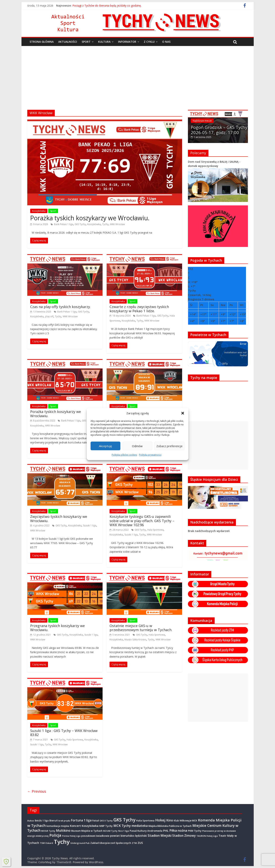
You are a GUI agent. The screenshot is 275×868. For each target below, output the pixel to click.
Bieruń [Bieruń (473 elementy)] (54, 820)
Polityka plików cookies (124, 455)
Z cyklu (149, 42)
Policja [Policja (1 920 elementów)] (55, 835)
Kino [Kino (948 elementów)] (170, 820)
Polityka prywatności (150, 455)
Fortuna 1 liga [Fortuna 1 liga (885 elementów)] (81, 820)
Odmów (137, 446)
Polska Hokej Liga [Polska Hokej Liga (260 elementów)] (71, 836)
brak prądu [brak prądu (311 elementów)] (64, 821)
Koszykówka (39, 211)
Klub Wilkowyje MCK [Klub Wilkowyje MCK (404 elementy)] (185, 821)
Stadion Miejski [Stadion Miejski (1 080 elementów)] (160, 835)
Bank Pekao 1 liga (64, 224)
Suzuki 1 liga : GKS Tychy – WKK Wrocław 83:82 (64, 733)
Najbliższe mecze (202, 121)
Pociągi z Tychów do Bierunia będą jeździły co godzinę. (107, 6)
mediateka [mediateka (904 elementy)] (140, 826)
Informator (127, 42)
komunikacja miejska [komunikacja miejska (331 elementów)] (58, 826)
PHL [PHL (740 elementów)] (166, 831)
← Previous (37, 791)
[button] (183, 413)
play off (49, 316)
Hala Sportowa (155, 530)
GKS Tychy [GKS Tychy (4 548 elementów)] (124, 820)
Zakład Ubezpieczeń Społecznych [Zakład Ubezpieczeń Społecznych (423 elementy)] (111, 843)
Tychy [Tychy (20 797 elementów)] (62, 842)
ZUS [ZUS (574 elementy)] (140, 843)
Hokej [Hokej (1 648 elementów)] (160, 820)
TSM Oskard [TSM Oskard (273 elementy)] (46, 843)
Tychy (105, 224)
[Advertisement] (138, 75)
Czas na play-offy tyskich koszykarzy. (60, 307)
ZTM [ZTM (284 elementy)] (134, 843)
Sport (86, 42)
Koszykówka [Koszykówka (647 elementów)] (90, 826)
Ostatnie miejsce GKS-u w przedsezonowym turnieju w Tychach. (141, 628)
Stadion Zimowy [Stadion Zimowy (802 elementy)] (184, 836)
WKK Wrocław (117, 224)
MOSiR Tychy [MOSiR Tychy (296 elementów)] (48, 831)
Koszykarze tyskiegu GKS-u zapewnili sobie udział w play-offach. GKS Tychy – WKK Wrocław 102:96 (142, 521)
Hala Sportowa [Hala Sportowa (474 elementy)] (145, 820)
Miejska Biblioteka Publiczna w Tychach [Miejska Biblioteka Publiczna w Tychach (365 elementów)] (170, 826)
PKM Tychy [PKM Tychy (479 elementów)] (195, 831)
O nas (166, 42)
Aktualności (68, 42)
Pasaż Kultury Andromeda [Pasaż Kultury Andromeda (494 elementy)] (146, 831)
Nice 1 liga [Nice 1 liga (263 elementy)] (124, 831)
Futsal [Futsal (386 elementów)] (96, 821)
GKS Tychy (80, 224)
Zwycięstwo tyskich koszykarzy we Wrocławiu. (59, 519)
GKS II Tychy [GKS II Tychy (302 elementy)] (106, 821)
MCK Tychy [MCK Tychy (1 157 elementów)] (122, 826)
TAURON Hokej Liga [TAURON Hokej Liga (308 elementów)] (207, 836)
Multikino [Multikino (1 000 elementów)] (63, 831)
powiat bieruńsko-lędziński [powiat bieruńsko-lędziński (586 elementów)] (129, 836)
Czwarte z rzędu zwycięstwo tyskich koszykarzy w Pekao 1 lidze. (139, 309)
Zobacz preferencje (169, 446)
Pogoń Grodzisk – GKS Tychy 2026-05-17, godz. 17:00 (219, 130)
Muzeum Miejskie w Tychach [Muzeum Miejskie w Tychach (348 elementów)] (87, 831)
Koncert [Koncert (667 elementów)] (75, 826)
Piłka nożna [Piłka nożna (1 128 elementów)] (178, 830)
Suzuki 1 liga (90, 525)
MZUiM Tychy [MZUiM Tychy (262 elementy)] (110, 831)
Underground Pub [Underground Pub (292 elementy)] (80, 843)
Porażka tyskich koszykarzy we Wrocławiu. (90, 218)
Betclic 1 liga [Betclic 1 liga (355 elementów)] (42, 820)
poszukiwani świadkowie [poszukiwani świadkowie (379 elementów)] (95, 836)
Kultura (104, 42)
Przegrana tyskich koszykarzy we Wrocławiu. (57, 628)
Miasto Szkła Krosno (135, 640)
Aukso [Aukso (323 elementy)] (31, 821)
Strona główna (42, 42)
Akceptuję (105, 446)
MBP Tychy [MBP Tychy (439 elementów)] (106, 826)
